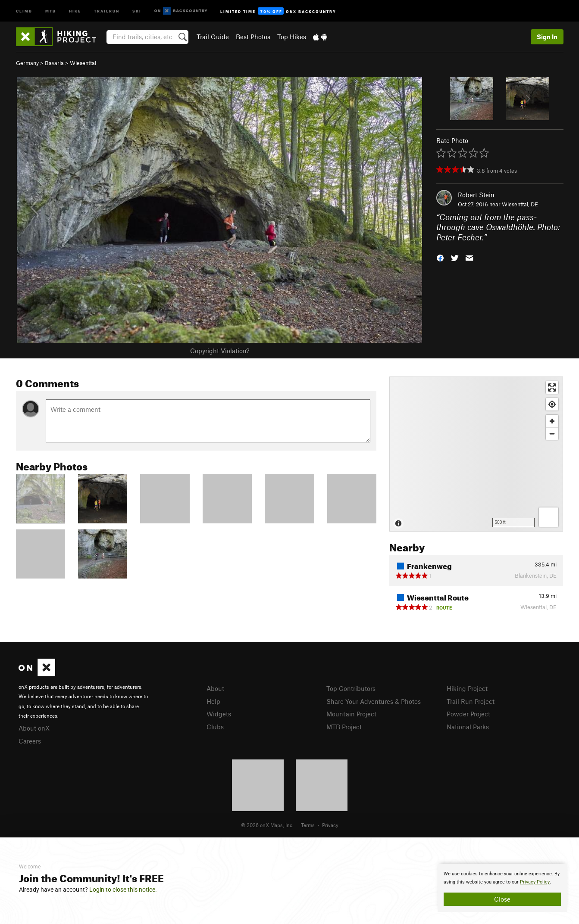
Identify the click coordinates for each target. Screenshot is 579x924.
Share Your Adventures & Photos (374, 701)
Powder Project (468, 714)
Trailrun (107, 11)
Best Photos (253, 37)
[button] (440, 257)
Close (502, 899)
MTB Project (344, 727)
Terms (308, 825)
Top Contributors (351, 688)
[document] (502, 888)
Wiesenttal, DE (520, 204)
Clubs (215, 727)
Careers (30, 741)
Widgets (219, 714)
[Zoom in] (552, 421)
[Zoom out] (552, 434)
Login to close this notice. (123, 890)
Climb (24, 11)
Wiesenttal (83, 63)
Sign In (547, 37)
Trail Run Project (471, 701)
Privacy (330, 825)
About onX (34, 728)
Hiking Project (467, 688)
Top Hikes (292, 37)
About (215, 688)
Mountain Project (351, 714)
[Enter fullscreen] (552, 387)
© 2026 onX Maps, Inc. (267, 825)
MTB (51, 11)
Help (213, 701)
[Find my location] (552, 404)
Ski (137, 11)
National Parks (468, 727)
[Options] (549, 517)
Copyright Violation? (220, 351)
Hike (75, 11)
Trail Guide (213, 37)
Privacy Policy (535, 882)
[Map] (476, 454)
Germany (27, 63)
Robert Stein (476, 195)
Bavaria (54, 63)
